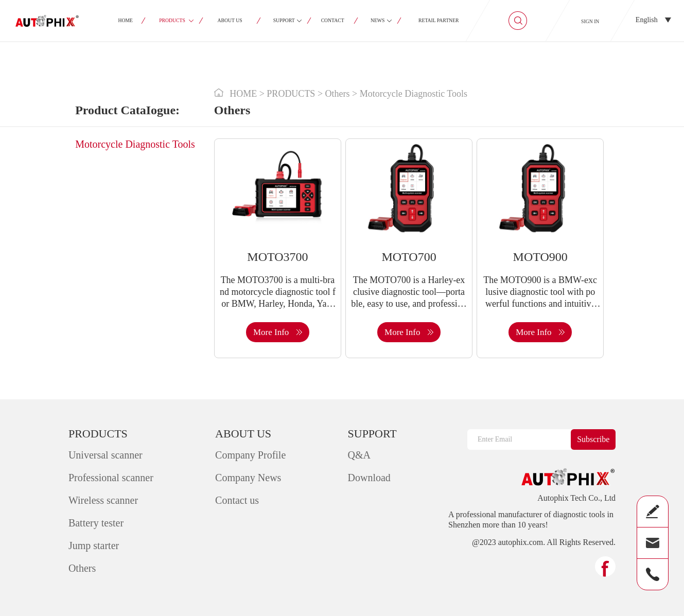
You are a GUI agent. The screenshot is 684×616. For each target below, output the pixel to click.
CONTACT (332, 20)
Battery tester (96, 523)
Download (369, 478)
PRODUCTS (172, 20)
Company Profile (250, 455)
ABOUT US (230, 20)
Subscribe (593, 439)
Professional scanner (111, 478)
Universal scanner (106, 455)
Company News (248, 478)
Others (82, 568)
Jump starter (94, 545)
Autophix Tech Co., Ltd (576, 498)
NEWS (378, 20)
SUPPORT (284, 20)
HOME (125, 20)
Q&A (359, 455)
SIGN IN (590, 21)
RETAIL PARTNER (439, 20)
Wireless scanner (103, 500)
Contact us (237, 500)
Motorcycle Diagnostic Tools (135, 144)
